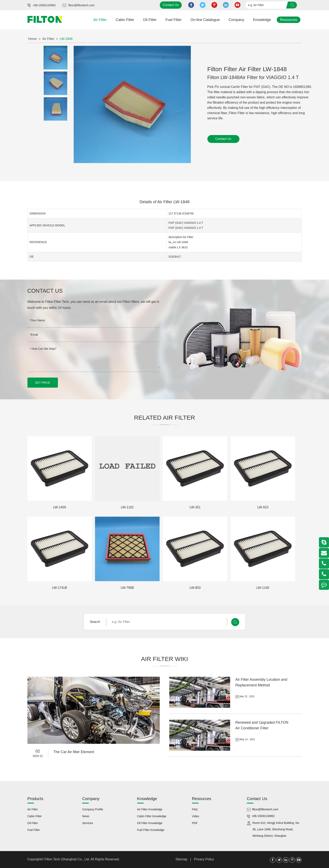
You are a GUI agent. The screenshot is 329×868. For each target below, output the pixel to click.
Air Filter (100, 20)
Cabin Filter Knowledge (152, 816)
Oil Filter (150, 20)
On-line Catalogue (205, 20)
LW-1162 (127, 507)
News (86, 816)
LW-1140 (263, 588)
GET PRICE (43, 382)
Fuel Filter (173, 20)
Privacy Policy (204, 859)
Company (236, 20)
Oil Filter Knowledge (150, 823)
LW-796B (127, 588)
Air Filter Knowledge (150, 809)
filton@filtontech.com (81, 5)
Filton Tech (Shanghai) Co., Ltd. (67, 859)
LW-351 (195, 507)
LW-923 (263, 507)
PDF (195, 823)
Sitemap (181, 859)
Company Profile (93, 809)
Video (196, 816)
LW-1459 (60, 507)
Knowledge (262, 20)
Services (88, 823)
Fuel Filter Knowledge (151, 830)
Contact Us (171, 5)
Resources (288, 20)
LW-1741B (60, 588)
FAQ (195, 809)
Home (33, 39)
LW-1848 (66, 39)
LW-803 (195, 588)
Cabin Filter (125, 20)
